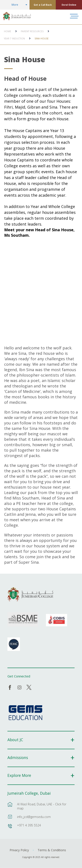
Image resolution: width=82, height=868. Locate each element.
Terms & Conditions (52, 850)
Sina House (42, 39)
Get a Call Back (43, 5)
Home (8, 31)
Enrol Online (69, 5)
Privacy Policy (19, 850)
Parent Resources (32, 31)
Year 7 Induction (14, 39)
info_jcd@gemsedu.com (34, 817)
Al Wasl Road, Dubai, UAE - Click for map (42, 806)
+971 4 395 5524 (29, 825)
